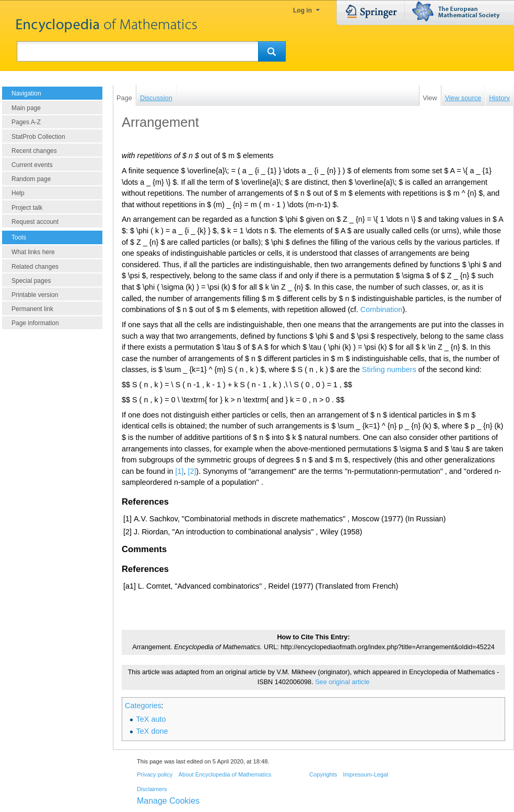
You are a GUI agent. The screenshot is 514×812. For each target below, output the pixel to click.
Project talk (27, 208)
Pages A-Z (26, 122)
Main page (26, 108)
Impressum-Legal (366, 774)
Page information (35, 323)
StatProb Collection (38, 137)
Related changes (35, 267)
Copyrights (323, 774)
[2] (192, 471)
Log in (302, 10)
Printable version (35, 295)
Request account (35, 222)
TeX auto (151, 719)
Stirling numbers (389, 369)
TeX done (152, 731)
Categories (143, 706)
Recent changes (34, 151)
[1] (179, 471)
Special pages (31, 281)
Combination (382, 309)
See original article (342, 682)
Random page (31, 179)
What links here (33, 252)
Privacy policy (155, 774)
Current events (32, 165)
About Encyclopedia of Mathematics (225, 774)
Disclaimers (152, 789)
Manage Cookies (168, 801)
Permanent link (32, 309)
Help (18, 193)
